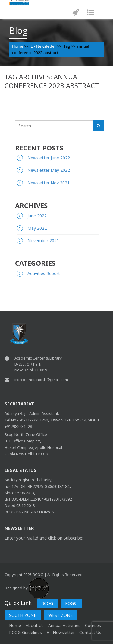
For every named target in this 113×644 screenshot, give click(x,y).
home (15, 625)
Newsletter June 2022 (49, 158)
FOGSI (71, 603)
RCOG (47, 603)
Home (18, 46)
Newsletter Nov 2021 (49, 183)
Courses (93, 625)
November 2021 (43, 240)
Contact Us (90, 632)
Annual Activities (64, 625)
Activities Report (44, 273)
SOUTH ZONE (23, 615)
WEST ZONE (60, 615)
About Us (35, 625)
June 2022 (37, 216)
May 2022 (37, 228)
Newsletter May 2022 (49, 170)
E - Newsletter (43, 46)
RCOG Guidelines (25, 632)
